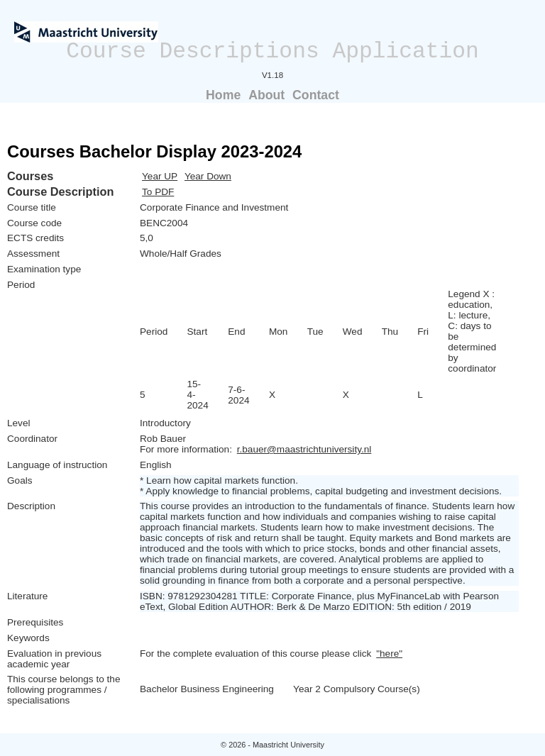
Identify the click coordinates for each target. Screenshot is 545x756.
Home (223, 95)
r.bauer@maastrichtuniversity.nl (304, 449)
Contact (316, 95)
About (266, 95)
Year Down (208, 176)
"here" (389, 654)
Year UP (160, 176)
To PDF (158, 192)
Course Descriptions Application (272, 51)
